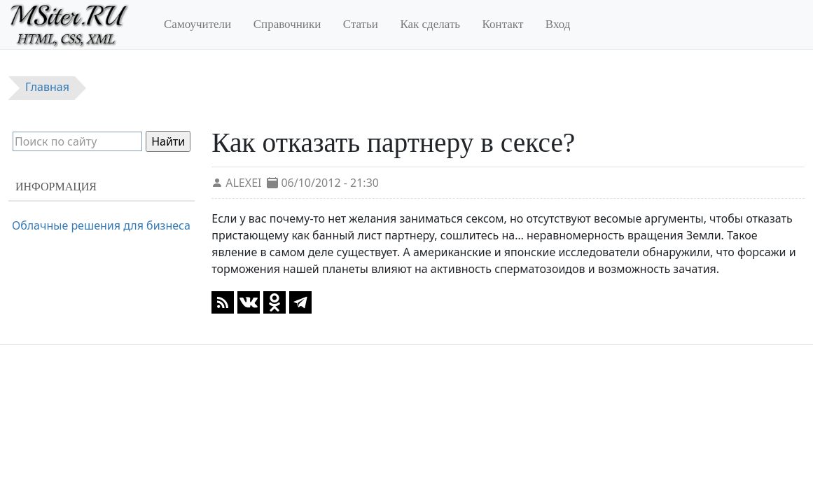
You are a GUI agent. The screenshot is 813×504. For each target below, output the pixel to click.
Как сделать (430, 24)
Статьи (361, 24)
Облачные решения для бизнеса (101, 225)
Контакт (503, 24)
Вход (558, 24)
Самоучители (197, 24)
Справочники (287, 24)
